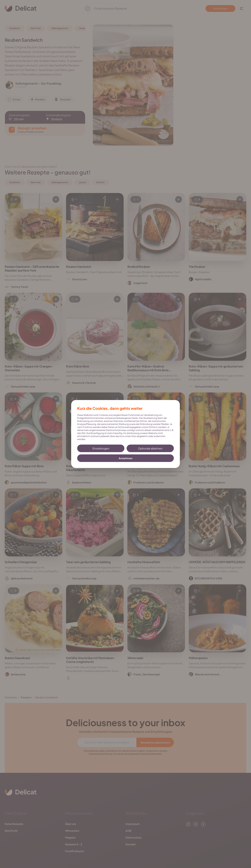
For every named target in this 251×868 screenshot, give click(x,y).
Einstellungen (101, 448)
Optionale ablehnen (150, 448)
